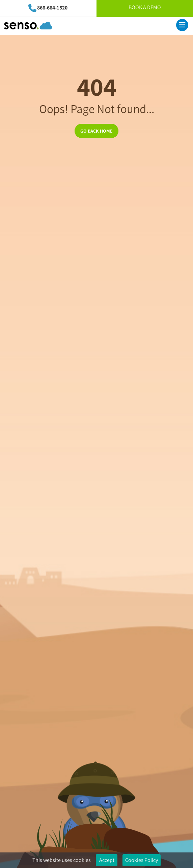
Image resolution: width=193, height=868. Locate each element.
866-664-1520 (52, 8)
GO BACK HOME (96, 131)
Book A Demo (145, 7)
